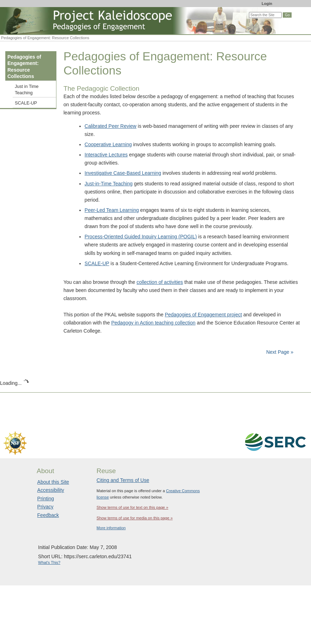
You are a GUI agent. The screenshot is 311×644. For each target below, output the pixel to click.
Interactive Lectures (106, 155)
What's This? (49, 562)
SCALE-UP (97, 263)
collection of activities (160, 282)
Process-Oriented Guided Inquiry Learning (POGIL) (141, 237)
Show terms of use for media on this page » (135, 518)
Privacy (45, 507)
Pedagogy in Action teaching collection (153, 323)
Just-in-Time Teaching (109, 184)
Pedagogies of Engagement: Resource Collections (24, 67)
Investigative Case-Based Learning (123, 173)
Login (267, 4)
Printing (46, 499)
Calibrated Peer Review (111, 126)
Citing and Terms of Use (123, 480)
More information (111, 528)
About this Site (53, 482)
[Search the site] (265, 15)
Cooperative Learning (108, 144)
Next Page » (279, 352)
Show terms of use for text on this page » (132, 507)
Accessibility (51, 490)
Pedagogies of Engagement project (203, 315)
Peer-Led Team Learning (112, 210)
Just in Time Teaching (27, 90)
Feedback (48, 515)
